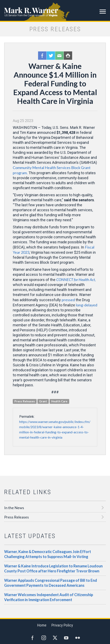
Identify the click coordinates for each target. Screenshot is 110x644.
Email (59, 56)
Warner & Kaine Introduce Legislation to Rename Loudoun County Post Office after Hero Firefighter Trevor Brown (53, 568)
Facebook (42, 56)
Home (42, 625)
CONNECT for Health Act (76, 280)
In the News (14, 508)
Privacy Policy (62, 625)
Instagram (44, 638)
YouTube (66, 638)
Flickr (78, 638)
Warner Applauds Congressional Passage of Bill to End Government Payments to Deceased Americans (51, 583)
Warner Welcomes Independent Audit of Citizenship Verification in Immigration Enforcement (49, 597)
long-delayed (87, 305)
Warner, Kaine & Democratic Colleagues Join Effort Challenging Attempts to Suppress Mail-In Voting (48, 554)
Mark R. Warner (55, 10)
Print (68, 56)
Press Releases (17, 517)
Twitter (51, 56)
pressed (68, 300)
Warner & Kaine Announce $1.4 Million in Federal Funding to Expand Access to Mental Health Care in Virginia (55, 83)
